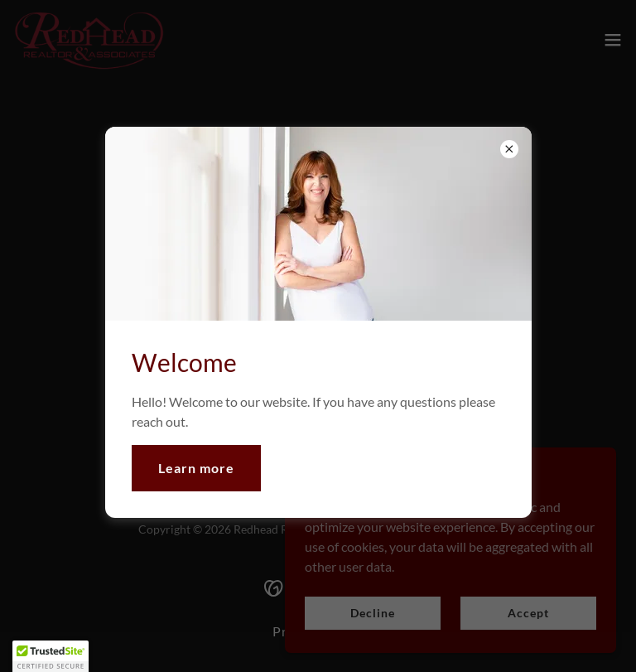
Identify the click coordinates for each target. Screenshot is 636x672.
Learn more (196, 468)
